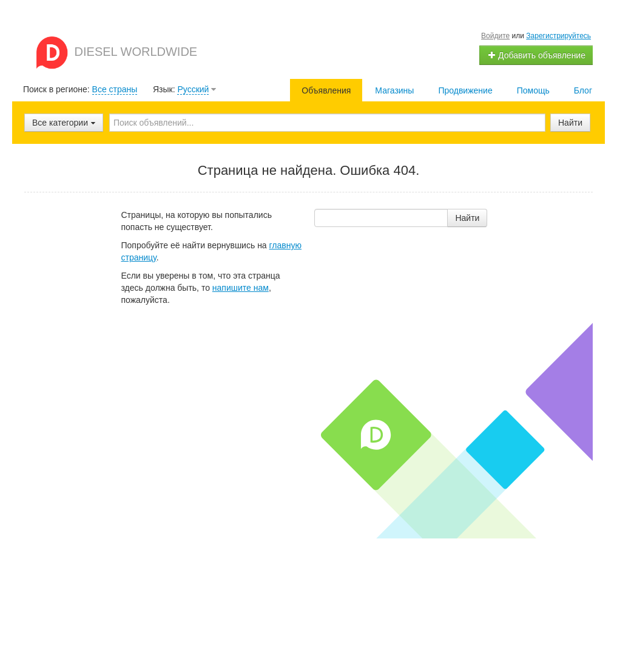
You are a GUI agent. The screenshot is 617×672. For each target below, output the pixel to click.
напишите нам (241, 288)
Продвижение (465, 90)
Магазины (394, 90)
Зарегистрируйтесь (558, 36)
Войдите (495, 36)
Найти (570, 123)
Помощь (533, 90)
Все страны (115, 89)
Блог (583, 90)
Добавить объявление (536, 55)
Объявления (326, 90)
